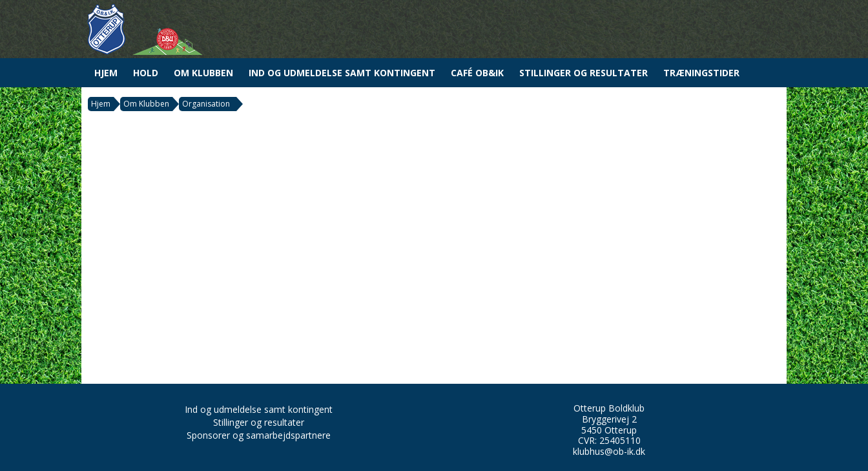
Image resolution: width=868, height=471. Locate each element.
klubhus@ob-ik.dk (609, 451)
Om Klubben (203, 73)
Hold (146, 73)
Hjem (106, 73)
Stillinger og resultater (584, 73)
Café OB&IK (477, 73)
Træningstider (701, 73)
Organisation (206, 104)
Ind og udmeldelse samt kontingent (342, 73)
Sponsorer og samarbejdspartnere (259, 435)
